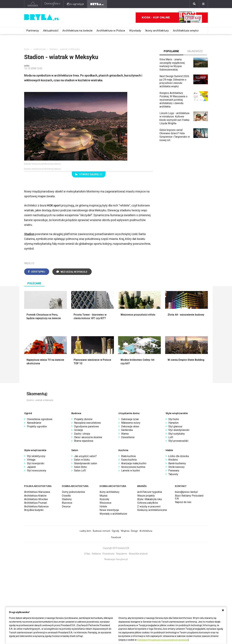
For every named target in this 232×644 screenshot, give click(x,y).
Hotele (103, 506)
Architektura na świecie (77, 31)
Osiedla (66, 496)
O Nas (87, 554)
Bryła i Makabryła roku (150, 499)
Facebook (116, 537)
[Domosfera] (52, 4)
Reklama (96, 554)
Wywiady (135, 31)
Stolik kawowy (176, 467)
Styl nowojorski (36, 463)
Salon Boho (80, 467)
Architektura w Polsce (111, 31)
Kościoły (104, 499)
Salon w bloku (82, 460)
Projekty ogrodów (37, 426)
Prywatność (109, 554)
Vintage (31, 460)
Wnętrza (125, 531)
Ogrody (116, 531)
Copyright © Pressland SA (116, 548)
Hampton (173, 423)
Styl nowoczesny (37, 470)
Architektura (146, 531)
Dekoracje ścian (130, 419)
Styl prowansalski (178, 441)
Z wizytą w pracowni (149, 506)
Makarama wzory (131, 423)
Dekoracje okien (130, 426)
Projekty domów (83, 419)
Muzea (103, 496)
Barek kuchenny (177, 463)
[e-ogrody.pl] (75, 4)
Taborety (173, 474)
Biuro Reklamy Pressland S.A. (189, 497)
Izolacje (79, 430)
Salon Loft (80, 470)
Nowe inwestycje (109, 510)
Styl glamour (175, 426)
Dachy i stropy (82, 434)
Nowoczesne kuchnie (133, 467)
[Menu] (203, 4)
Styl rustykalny (177, 434)
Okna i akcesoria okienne (88, 437)
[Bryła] (97, 4)
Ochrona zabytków (148, 503)
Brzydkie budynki (34, 510)
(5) (89, 174)
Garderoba (127, 430)
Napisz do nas (183, 502)
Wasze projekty (146, 496)
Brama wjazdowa (84, 441)
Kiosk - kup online (172, 18)
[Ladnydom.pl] (33, 4)
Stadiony (67, 499)
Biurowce (67, 503)
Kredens (173, 460)
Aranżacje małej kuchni (134, 463)
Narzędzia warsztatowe (87, 423)
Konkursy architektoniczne (152, 510)
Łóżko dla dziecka (179, 456)
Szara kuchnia (129, 460)
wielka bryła (39, 49)
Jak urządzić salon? (85, 456)
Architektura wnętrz (186, 31)
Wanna (125, 434)
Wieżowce (105, 503)
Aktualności (51, 31)
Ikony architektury (157, 31)
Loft (171, 437)
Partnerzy (33, 31)
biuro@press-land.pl (186, 492)
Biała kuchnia (128, 456)
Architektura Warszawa (37, 492)
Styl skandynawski (179, 430)
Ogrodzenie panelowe (87, 426)
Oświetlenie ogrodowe (40, 419)
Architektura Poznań (36, 503)
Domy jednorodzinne (73, 492)
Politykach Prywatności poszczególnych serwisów (162, 640)
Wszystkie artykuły (138, 554)
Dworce (66, 506)
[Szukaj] (194, 4)
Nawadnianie (34, 423)
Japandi (31, 467)
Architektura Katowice (36, 506)
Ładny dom (85, 531)
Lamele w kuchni (130, 470)
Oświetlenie (128, 437)
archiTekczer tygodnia (150, 492)
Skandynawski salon (86, 463)
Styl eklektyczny (36, 456)
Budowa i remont (101, 531)
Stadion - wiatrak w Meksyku (65, 49)
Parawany (174, 470)
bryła (27, 49)
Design (134, 531)
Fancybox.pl (122, 559)
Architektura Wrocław (36, 499)
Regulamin (122, 554)
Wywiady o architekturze (113, 514)
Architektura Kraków (35, 496)
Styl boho (174, 419)
